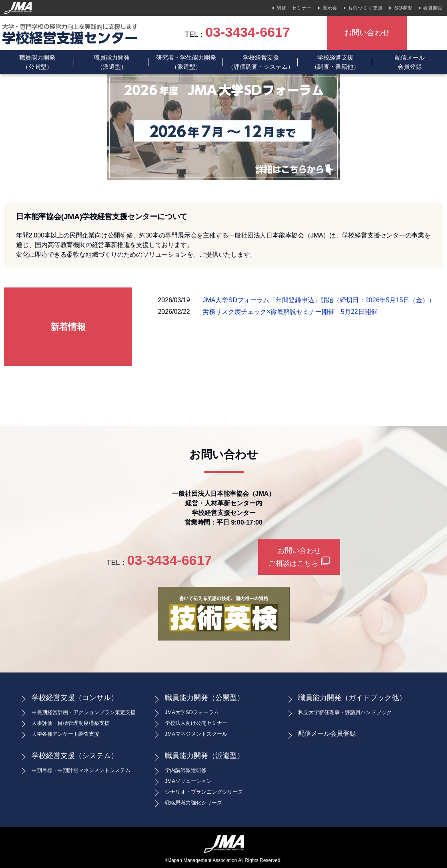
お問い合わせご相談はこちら (299, 557)
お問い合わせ (367, 33)
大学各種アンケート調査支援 (65, 734)
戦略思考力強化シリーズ (193, 803)
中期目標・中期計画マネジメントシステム (81, 770)
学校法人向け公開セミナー (196, 723)
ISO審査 (403, 8)
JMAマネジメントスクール (196, 734)
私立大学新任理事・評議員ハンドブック (345, 712)
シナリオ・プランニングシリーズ (204, 792)
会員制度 (433, 8)
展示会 (330, 8)
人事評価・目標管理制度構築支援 (71, 723)
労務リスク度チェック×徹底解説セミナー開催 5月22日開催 (290, 312)
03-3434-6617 (248, 32)
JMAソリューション (188, 781)
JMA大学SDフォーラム (192, 712)
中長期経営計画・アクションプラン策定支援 (84, 712)
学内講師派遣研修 (186, 770)
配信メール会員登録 (410, 62)
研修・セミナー (294, 8)
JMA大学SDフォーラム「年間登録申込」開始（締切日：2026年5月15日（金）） (319, 300)
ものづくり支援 (365, 8)
